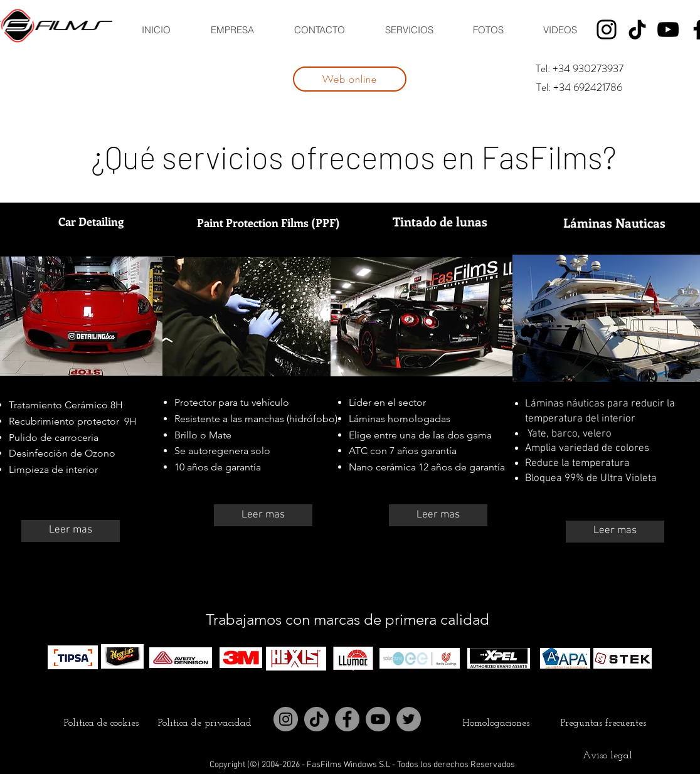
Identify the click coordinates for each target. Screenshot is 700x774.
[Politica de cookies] (101, 723)
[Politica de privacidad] (204, 723)
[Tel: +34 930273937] (579, 69)
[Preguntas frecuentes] (603, 723)
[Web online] (350, 79)
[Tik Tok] (637, 29)
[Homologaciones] (496, 723)
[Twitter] (409, 719)
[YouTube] (668, 29)
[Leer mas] (71, 531)
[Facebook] (347, 719)
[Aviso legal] (607, 756)
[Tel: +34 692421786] (579, 88)
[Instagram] (607, 29)
